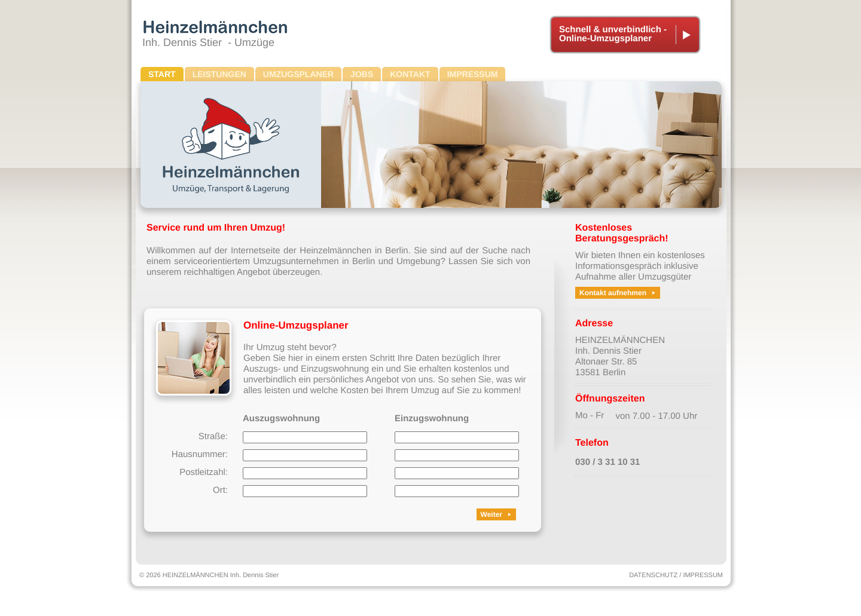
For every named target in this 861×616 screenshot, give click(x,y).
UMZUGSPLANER (298, 74)
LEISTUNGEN (219, 74)
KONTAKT (410, 74)
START (162, 74)
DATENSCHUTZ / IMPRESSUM (676, 575)
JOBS (362, 74)
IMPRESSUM (473, 74)
